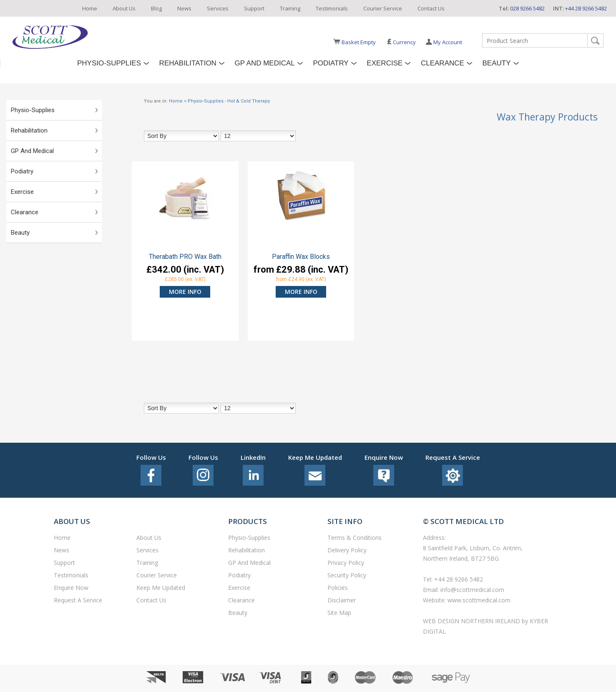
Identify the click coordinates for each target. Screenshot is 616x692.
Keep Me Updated (161, 588)
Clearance (443, 63)
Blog (156, 8)
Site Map (339, 613)
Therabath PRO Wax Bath (185, 257)
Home (90, 8)
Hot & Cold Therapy (249, 101)
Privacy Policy (346, 563)
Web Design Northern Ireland (472, 621)
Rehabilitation (188, 63)
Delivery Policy (347, 550)
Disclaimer (342, 600)
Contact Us (431, 8)
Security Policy (347, 575)
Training (290, 8)
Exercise (385, 63)
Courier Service (383, 8)
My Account (448, 42)
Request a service (78, 600)
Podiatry (331, 63)
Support (254, 8)
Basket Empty (359, 42)
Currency (401, 42)
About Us (124, 8)
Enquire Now (71, 588)
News (184, 8)
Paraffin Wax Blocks (301, 257)
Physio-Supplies (109, 63)
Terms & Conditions (355, 538)
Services (218, 8)
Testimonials (332, 8)
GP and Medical (265, 63)
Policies (338, 588)
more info (185, 292)
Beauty (497, 63)
